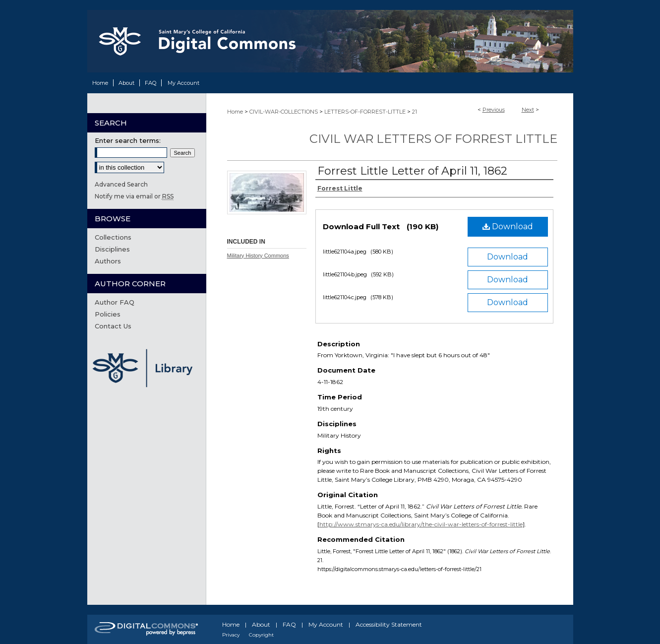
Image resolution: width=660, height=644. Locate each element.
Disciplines (112, 249)
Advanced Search (121, 184)
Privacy (231, 635)
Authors (108, 261)
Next (528, 110)
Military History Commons (258, 256)
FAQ (289, 624)
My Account (326, 624)
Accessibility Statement (389, 624)
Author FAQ (115, 302)
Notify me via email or (134, 196)
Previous (494, 110)
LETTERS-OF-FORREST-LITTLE (365, 112)
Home (235, 112)
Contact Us (113, 326)
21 (415, 112)
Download (508, 226)
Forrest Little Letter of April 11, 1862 (412, 171)
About (261, 624)
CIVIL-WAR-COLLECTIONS (284, 112)
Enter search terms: (128, 140)
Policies (108, 314)
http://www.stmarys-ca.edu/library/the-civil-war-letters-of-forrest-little (421, 524)
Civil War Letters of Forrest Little (433, 139)
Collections (113, 237)
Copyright (261, 635)
